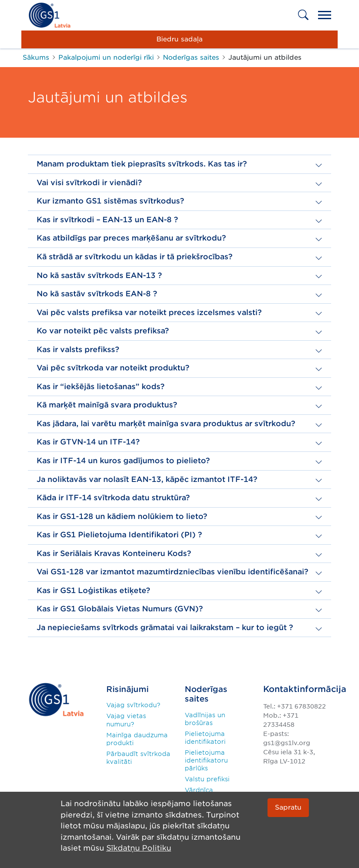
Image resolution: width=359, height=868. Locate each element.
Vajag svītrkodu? (133, 705)
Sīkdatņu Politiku (139, 848)
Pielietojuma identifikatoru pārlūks (206, 760)
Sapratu (288, 807)
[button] (179, 164)
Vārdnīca (199, 790)
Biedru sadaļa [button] (179, 39)
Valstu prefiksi (207, 779)
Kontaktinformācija (305, 689)
